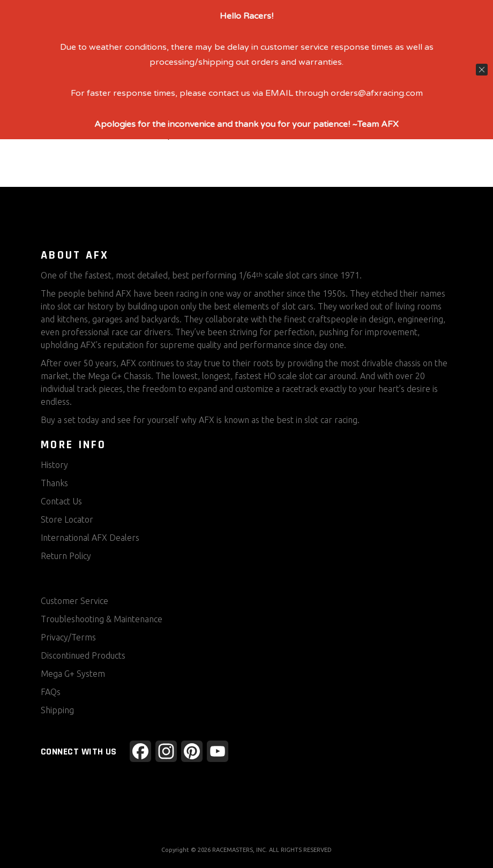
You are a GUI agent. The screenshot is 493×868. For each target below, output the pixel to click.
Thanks (54, 483)
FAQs (51, 692)
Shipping (57, 710)
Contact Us (61, 501)
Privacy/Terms (68, 637)
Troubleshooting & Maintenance (102, 619)
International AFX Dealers (90, 538)
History (54, 465)
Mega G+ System (73, 674)
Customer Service (74, 601)
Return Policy (66, 556)
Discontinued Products (83, 655)
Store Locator (67, 519)
